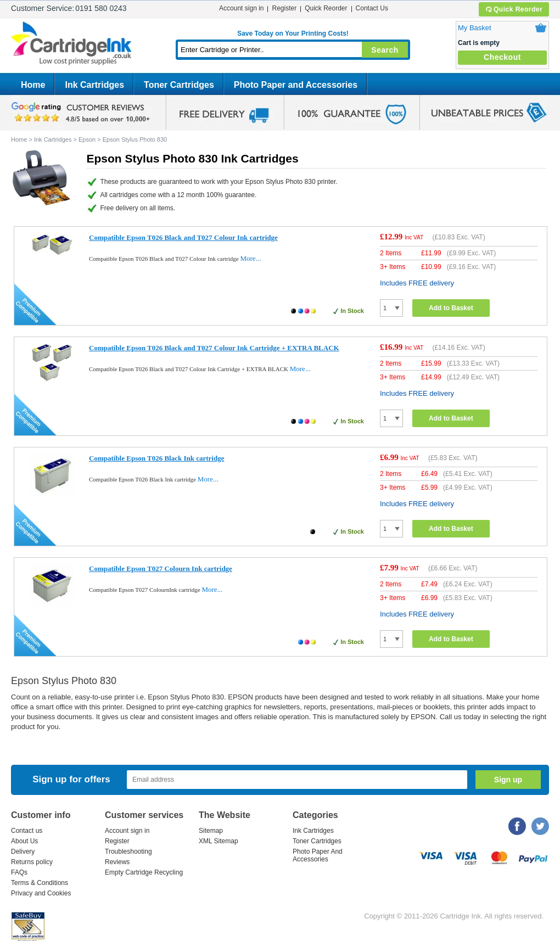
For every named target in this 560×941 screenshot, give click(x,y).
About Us (24, 841)
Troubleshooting (128, 852)
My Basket (475, 28)
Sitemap (211, 831)
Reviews (117, 862)
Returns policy (32, 862)
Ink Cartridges (94, 85)
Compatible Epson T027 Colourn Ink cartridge (161, 568)
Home (33, 85)
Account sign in (241, 8)
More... (250, 258)
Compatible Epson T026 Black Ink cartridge (156, 458)
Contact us (27, 831)
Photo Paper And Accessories (318, 855)
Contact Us (372, 8)
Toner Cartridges (179, 85)
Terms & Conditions (40, 883)
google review (82, 113)
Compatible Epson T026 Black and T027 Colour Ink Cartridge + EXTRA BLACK (214, 348)
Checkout (502, 57)
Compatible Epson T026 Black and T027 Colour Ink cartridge (183, 237)
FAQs (19, 872)
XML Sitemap (219, 841)
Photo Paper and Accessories (296, 85)
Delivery (23, 852)
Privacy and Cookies (41, 893)
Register (284, 8)
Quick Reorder (514, 9)
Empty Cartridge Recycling (144, 872)
